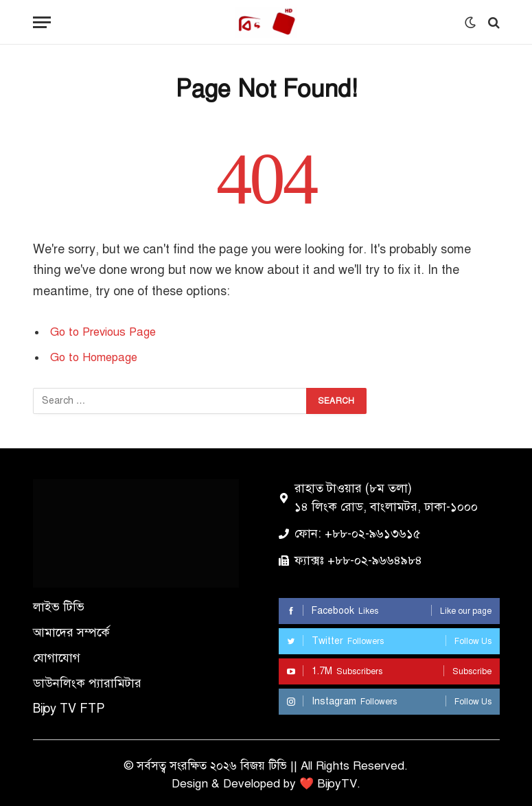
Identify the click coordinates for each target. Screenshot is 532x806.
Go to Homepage (94, 357)
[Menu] (42, 22)
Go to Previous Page (103, 332)
